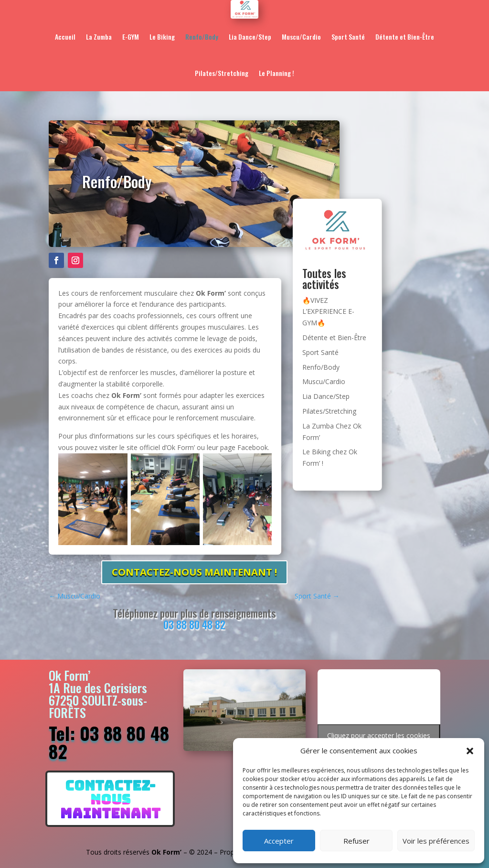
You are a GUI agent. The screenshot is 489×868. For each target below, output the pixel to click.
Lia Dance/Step (250, 37)
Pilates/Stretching (222, 73)
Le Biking (162, 37)
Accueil (65, 37)
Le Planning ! (276, 73)
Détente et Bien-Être (405, 37)
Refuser (356, 841)
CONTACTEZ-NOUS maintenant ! (194, 572)
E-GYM (131, 37)
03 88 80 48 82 (194, 624)
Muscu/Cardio (301, 37)
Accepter (279, 841)
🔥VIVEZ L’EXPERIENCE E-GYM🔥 (328, 312)
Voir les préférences (436, 841)
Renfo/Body (202, 37)
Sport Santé (348, 37)
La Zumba (99, 37)
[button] (470, 751)
